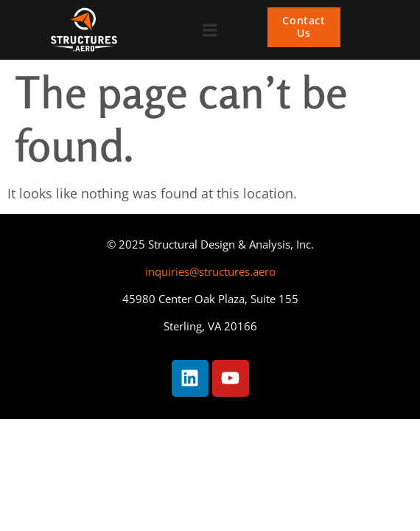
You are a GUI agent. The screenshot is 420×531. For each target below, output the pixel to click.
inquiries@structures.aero (210, 271)
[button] (210, 30)
